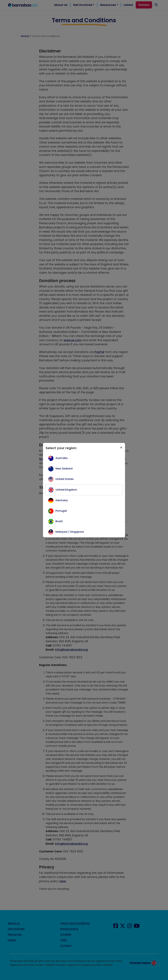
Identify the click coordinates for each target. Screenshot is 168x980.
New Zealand (64, 469)
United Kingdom (66, 490)
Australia (61, 458)
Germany (62, 500)
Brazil (59, 521)
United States (65, 479)
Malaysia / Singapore (70, 532)
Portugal (61, 511)
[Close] (121, 447)
